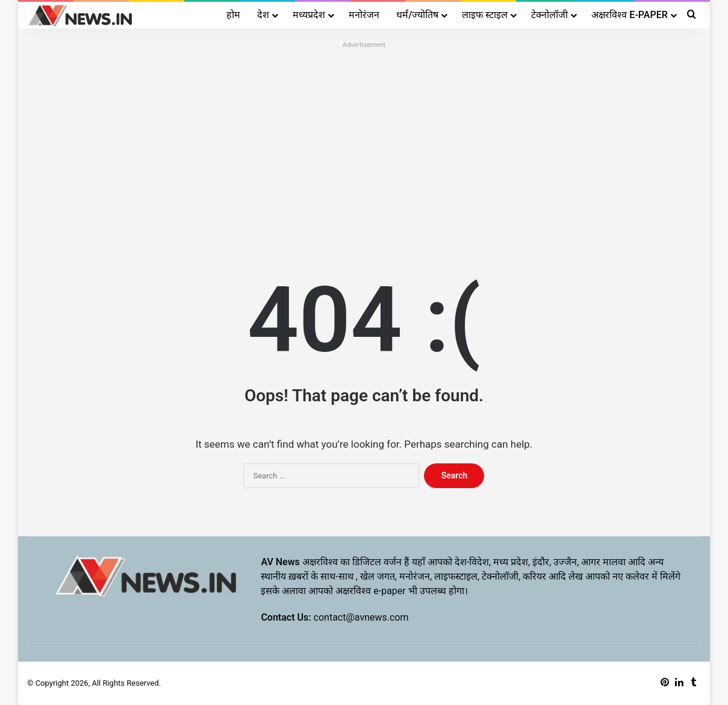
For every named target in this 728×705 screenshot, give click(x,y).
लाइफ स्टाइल (485, 15)
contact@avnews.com (361, 617)
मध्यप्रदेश (309, 15)
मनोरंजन (364, 15)
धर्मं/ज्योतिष (417, 15)
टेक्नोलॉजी (549, 15)
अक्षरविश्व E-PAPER (629, 15)
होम (233, 15)
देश (263, 15)
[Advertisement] (364, 137)
